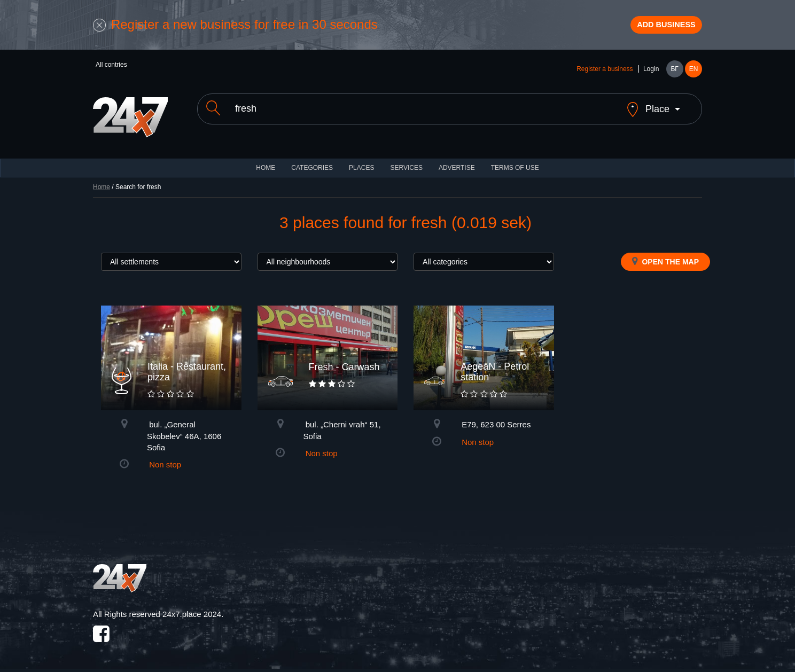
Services (406, 166)
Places (361, 166)
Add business (654, 28)
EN (694, 76)
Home (102, 185)
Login (651, 76)
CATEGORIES (312, 166)
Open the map (665, 259)
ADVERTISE (457, 166)
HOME (266, 166)
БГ (674, 76)
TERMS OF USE (515, 166)
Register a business (605, 76)
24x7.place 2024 (192, 612)
